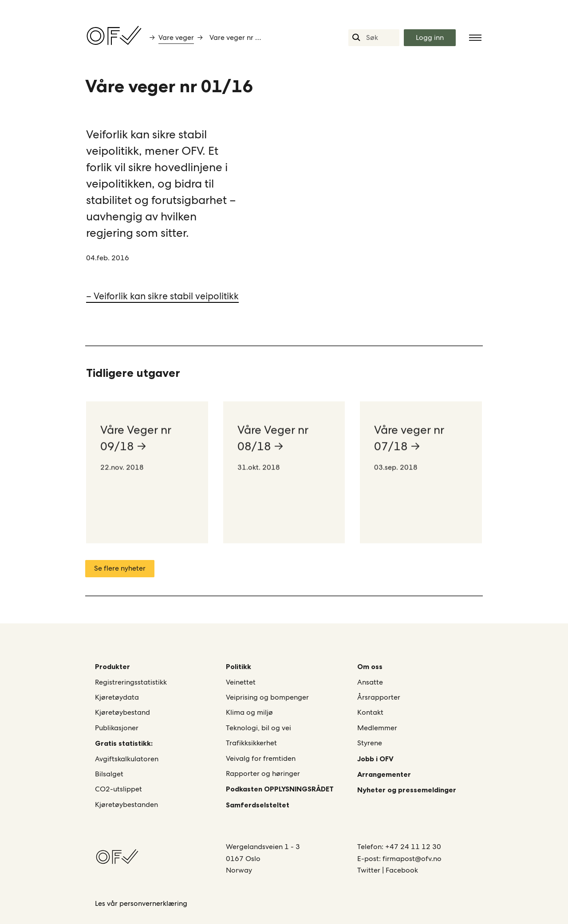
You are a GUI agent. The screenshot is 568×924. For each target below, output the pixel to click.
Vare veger (176, 37)
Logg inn (430, 37)
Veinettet (241, 682)
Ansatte (370, 682)
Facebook (402, 870)
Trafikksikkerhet (251, 743)
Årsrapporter (379, 697)
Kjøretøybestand (122, 712)
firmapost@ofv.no (412, 859)
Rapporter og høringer (263, 773)
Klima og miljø (249, 712)
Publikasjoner (117, 728)
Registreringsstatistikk (131, 682)
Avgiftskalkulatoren (127, 759)
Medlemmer (377, 728)
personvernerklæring (153, 903)
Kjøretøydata (117, 697)
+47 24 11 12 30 (413, 847)
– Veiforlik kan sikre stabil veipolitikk (162, 296)
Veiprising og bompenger (267, 697)
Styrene (370, 743)
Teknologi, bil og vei (258, 728)
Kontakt (370, 712)
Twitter (370, 870)
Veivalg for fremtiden (261, 758)
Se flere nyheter (120, 568)
